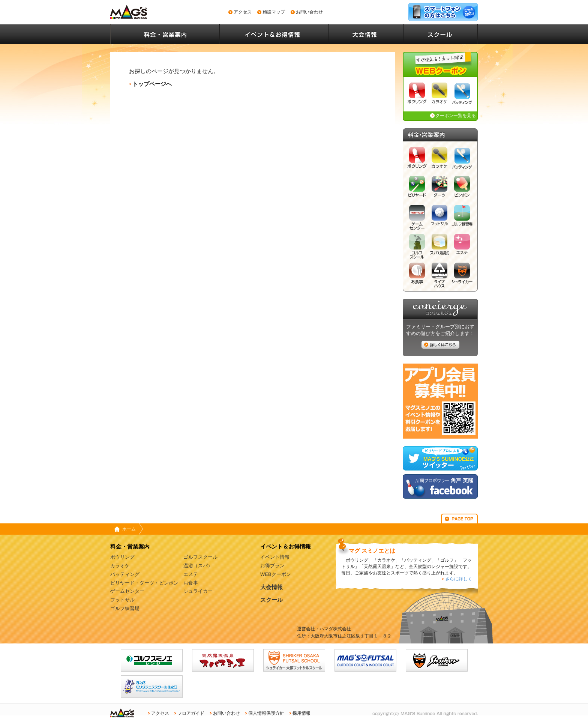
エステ (462, 246)
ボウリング (417, 95)
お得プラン (272, 566)
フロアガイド (191, 713)
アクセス (243, 12)
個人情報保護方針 (266, 713)
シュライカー (462, 275)
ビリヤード (417, 189)
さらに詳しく (459, 579)
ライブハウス (439, 275)
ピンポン (462, 189)
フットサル (439, 217)
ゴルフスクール (417, 246)
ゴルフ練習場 (462, 217)
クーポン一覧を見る (456, 116)
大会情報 (365, 34)
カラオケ (439, 95)
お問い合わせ (309, 12)
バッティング (462, 95)
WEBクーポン (276, 574)
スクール (440, 34)
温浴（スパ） (198, 566)
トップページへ (152, 84)
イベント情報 (275, 557)
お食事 (417, 275)
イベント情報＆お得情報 (273, 34)
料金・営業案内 (165, 34)
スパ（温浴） (439, 246)
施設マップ (274, 12)
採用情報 (301, 713)
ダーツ (439, 189)
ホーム (129, 529)
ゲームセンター (417, 217)
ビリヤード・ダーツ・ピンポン (144, 583)
